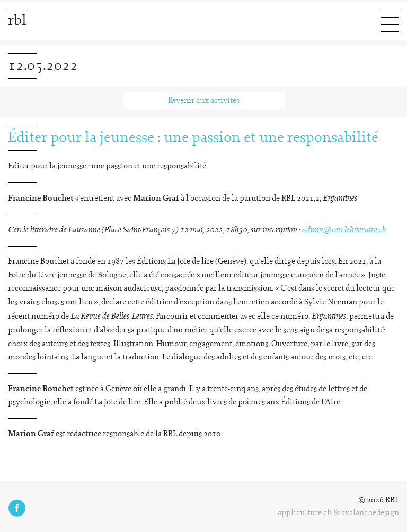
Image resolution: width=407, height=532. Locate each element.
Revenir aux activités (204, 101)
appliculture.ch (305, 513)
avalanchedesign (370, 513)
